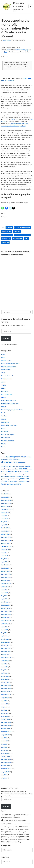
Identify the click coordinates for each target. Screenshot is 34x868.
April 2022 (4, 636)
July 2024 (4, 553)
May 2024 (4, 559)
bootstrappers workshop (22, 227)
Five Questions (6, 379)
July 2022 (4, 627)
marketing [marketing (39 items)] (13, 474)
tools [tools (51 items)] (11, 484)
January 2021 (5, 682)
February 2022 (6, 642)
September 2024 (6, 546)
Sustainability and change (9, 425)
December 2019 (6, 722)
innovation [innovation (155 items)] (23, 469)
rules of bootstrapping (21, 50)
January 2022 (5, 645)
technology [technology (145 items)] (6, 484)
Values (3, 444)
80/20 (3, 354)
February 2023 (6, 605)
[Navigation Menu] (31, 7)
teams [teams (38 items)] (16, 481)
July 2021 (4, 664)
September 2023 (6, 583)
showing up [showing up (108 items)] (5, 481)
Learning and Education (9, 400)
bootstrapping (7, 231)
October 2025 (5, 506)
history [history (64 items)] (17, 469)
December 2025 (6, 500)
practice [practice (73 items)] (4, 479)
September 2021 (6, 658)
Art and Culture (6, 360)
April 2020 (4, 710)
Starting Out (5, 422)
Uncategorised (6, 438)
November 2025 (6, 503)
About (3, 357)
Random (4, 413)
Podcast (4, 407)
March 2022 (5, 639)
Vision (3, 447)
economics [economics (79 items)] (15, 466)
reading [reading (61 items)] (18, 479)
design (3, 373)
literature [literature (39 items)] (27, 472)
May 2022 (4, 633)
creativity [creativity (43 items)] (10, 459)
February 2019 (6, 753)
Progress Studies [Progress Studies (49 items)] (11, 479)
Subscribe (6, 338)
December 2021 (6, 648)
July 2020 (4, 701)
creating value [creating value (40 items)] (5, 459)
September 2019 (6, 732)
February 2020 (6, 716)
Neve (3, 866)
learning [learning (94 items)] (17, 471)
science (4, 419)
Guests (4, 385)
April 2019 (4, 747)
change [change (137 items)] (13, 457)
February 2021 (6, 679)
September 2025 (6, 509)
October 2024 (5, 543)
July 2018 (4, 775)
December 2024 (6, 537)
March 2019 (5, 750)
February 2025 (6, 531)
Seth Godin (5, 242)
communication (6, 370)
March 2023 (5, 602)
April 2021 (4, 673)
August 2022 (5, 624)
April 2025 (4, 525)
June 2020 (5, 704)
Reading (4, 416)
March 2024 (5, 565)
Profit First (15, 119)
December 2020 (6, 685)
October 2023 (5, 580)
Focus (3, 382)
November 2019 (6, 725)
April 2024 (4, 562)
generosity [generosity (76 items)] (11, 469)
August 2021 (5, 661)
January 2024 (5, 571)
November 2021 (6, 651)
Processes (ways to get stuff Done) (12, 410)
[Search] (15, 312)
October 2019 (5, 729)
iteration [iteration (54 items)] (29, 469)
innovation (4, 391)
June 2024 (5, 556)
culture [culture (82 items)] (15, 459)
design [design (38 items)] (19, 459)
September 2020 (6, 695)
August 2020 (5, 698)
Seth (8, 50)
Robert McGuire (17, 239)
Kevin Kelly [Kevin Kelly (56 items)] (4, 472)
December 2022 (6, 611)
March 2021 (5, 676)
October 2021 (5, 654)
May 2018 (4, 778)
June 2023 (5, 593)
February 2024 (6, 568)
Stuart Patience (7, 40)
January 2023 (5, 608)
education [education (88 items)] (28, 466)
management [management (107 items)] (6, 474)
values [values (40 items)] (14, 484)
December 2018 (6, 759)
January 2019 (5, 756)
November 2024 (6, 540)
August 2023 (5, 587)
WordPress (17, 866)
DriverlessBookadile (7, 376)
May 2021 (4, 670)
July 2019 (4, 738)
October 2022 (5, 617)
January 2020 (5, 719)
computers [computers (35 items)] (29, 457)
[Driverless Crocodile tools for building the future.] (14, 7)
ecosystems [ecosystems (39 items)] (21, 466)
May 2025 (4, 522)
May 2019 (4, 744)
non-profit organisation (22, 235)
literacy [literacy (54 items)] (22, 472)
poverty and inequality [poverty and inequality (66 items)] (23, 476)
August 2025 (5, 512)
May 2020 (4, 707)
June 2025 (5, 519)
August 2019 (5, 735)
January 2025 (5, 534)
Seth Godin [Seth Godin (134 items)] (24, 479)
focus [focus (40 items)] (3, 469)
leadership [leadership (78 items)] (11, 471)
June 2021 (5, 667)
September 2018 (6, 769)
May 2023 (4, 596)
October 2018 (5, 766)
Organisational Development (10, 404)
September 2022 (6, 621)
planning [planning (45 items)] (11, 476)
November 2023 (6, 577)
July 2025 (4, 516)
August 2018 (5, 772)
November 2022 (6, 614)
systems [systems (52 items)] (12, 481)
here (6, 52)
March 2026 (5, 494)
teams (3, 428)
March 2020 (5, 713)
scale (26, 239)
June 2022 (5, 630)
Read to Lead (6, 239)
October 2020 (5, 692)
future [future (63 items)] (6, 469)
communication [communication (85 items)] (21, 457)
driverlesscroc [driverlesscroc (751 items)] (10, 462)
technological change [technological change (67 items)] (24, 481)
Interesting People (7, 394)
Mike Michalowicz (7, 235)
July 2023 (4, 590)
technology (5, 431)
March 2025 (5, 528)
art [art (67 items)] (5, 457)
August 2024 (5, 550)
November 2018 (6, 763)
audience (9, 227)
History (3, 388)
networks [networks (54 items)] (18, 474)
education (17, 231)
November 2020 (6, 688)
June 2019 (5, 741)
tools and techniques (8, 434)
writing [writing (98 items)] (19, 484)
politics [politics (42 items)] (15, 476)
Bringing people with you (9, 367)
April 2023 (4, 599)
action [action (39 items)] (3, 457)
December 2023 (6, 574)
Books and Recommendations (10, 363)
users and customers (8, 441)
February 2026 (6, 497)
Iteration (4, 397)
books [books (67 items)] (8, 457)
